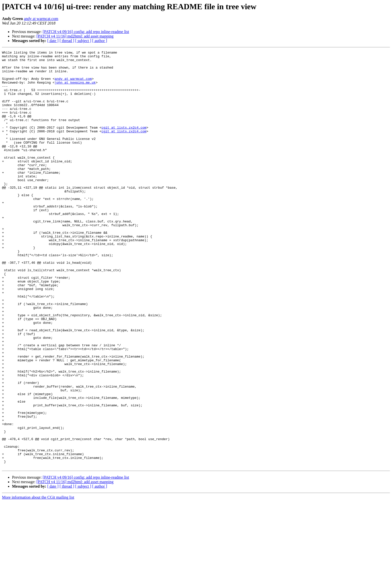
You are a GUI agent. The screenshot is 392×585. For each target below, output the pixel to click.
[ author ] (100, 41)
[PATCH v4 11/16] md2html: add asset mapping (75, 36)
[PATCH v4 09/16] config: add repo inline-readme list (86, 32)
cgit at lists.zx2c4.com (124, 143)
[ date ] (53, 41)
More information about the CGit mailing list (38, 581)
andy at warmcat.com (41, 19)
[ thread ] (67, 41)
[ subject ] (83, 41)
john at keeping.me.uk (75, 89)
